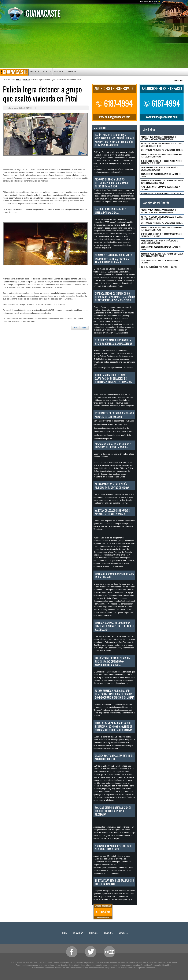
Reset (171, 3)
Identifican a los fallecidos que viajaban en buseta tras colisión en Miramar (161, 156)
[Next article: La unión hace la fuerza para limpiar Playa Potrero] (84, 328)
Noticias (47, 72)
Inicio (14, 72)
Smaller (179, 3)
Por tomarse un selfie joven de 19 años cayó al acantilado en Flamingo (160, 169)
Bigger (164, 3)
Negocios (59, 72)
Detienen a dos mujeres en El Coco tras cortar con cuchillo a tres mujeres (161, 162)
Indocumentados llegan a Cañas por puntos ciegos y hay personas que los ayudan (162, 182)
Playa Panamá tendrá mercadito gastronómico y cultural (160, 188)
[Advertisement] (94, 46)
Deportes (71, 72)
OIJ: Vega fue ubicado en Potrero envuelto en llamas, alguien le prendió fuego (162, 145)
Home (18, 79)
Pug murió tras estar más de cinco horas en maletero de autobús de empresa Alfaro (159, 138)
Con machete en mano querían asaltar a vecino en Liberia (161, 175)
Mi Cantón (34, 72)
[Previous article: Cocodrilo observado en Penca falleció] (75, 328)
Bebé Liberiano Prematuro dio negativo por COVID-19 (162, 150)
